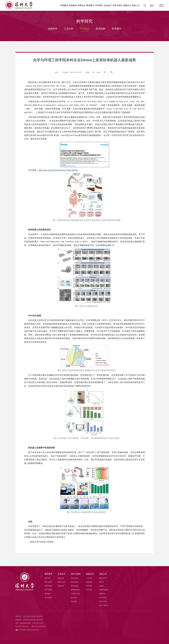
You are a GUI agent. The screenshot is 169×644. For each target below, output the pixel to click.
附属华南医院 (104, 590)
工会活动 (89, 578)
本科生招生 (75, 578)
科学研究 (99, 5)
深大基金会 (103, 598)
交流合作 (108, 5)
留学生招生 (75, 586)
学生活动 (89, 590)
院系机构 (73, 5)
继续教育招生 (75, 590)
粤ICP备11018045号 (39, 626)
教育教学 (90, 5)
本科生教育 (48, 582)
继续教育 (48, 594)
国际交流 (61, 578)
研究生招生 (75, 582)
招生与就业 (117, 5)
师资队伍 (82, 5)
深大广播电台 (104, 605)
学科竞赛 (89, 586)
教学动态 (48, 578)
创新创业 (89, 582)
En (152, 6)
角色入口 (136, 5)
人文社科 (69, 29)
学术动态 (84, 29)
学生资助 (74, 601)
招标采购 (102, 594)
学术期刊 (116, 29)
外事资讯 (61, 586)
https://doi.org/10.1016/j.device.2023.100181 (58, 170)
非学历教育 (48, 598)
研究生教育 (48, 586)
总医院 (101, 586)
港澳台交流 (62, 582)
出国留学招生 (75, 594)
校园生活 (127, 5)
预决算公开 (103, 578)
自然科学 (53, 29)
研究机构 (100, 29)
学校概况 (64, 5)
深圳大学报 (103, 601)
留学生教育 (48, 590)
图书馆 (101, 582)
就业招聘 (74, 598)
